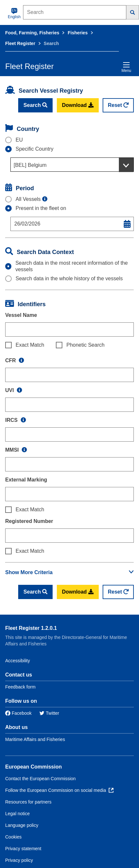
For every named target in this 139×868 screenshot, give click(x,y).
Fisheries (77, 33)
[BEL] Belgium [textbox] (30, 165)
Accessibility (18, 661)
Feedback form (20, 687)
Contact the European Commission (40, 779)
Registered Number (29, 521)
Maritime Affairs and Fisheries (35, 739)
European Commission (33, 767)
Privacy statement (23, 849)
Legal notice (18, 814)
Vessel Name (21, 315)
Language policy (22, 825)
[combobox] (72, 165)
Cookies (13, 837)
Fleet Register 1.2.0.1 (31, 628)
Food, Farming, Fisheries (32, 33)
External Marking (26, 480)
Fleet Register (20, 43)
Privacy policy (19, 860)
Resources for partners (28, 802)
